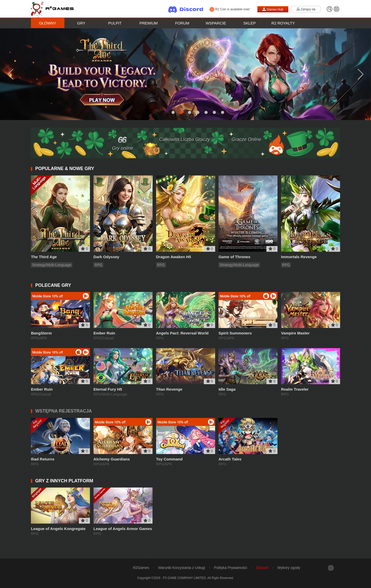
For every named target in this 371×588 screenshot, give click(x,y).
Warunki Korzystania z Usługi (182, 568)
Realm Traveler (295, 389)
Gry (81, 23)
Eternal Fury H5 (108, 389)
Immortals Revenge (299, 257)
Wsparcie (216, 23)
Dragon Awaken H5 (174, 257)
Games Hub (273, 9)
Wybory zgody (289, 568)
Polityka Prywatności (231, 568)
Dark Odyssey (106, 257)
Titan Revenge (169, 389)
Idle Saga (227, 389)
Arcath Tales (230, 459)
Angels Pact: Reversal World (182, 333)
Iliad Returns (43, 459)
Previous (10, 74)
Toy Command (169, 459)
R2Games (141, 568)
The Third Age (44, 257)
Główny (48, 23)
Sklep (249, 23)
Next (361, 74)
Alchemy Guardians (112, 459)
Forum (182, 23)
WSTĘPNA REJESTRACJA (64, 411)
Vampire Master (295, 333)
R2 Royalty (283, 23)
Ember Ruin (104, 333)
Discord (262, 568)
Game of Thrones (234, 257)
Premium (149, 23)
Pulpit (115, 23)
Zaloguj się (306, 9)
